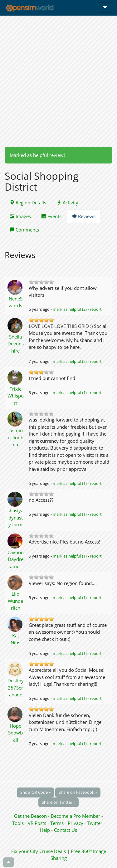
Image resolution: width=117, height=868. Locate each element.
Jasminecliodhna (16, 437)
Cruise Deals (53, 851)
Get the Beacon (30, 816)
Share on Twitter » (58, 802)
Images (20, 216)
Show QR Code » (35, 792)
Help (45, 830)
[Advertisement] (58, 81)
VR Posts (38, 823)
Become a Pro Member (76, 816)
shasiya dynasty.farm (15, 517)
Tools (19, 823)
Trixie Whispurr (16, 396)
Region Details (28, 202)
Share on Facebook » (78, 792)
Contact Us (66, 830)
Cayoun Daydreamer (16, 559)
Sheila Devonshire (16, 344)
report (96, 309)
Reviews (84, 216)
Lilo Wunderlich (15, 601)
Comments (24, 230)
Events (51, 216)
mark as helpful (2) (70, 309)
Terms (58, 823)
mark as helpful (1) (70, 393)
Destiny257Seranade (16, 688)
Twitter (95, 823)
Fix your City (25, 851)
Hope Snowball (15, 733)
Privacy (76, 823)
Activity (68, 202)
